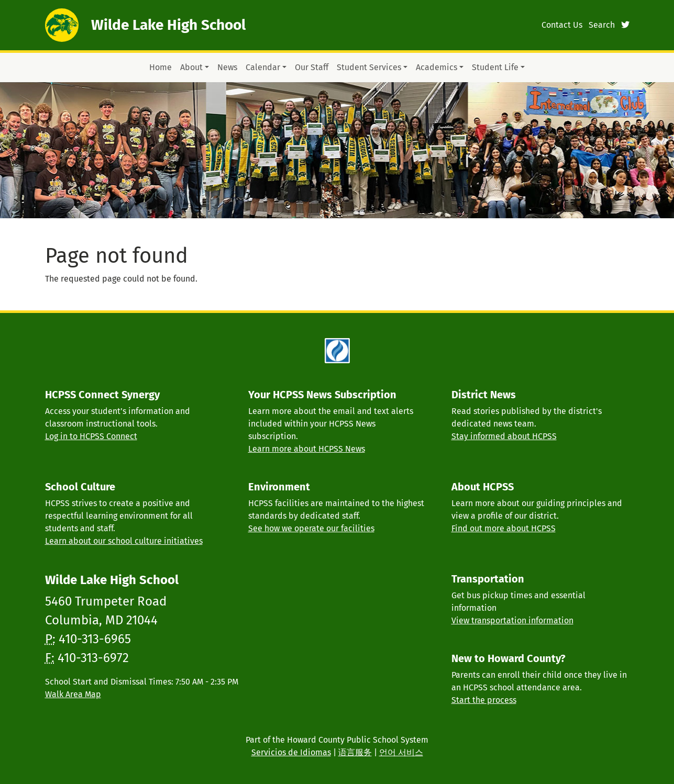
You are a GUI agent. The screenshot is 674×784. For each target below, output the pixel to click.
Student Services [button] (369, 67)
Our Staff (312, 67)
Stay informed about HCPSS (504, 436)
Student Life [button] (495, 67)
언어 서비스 (401, 752)
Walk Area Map (73, 694)
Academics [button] (437, 67)
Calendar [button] (263, 67)
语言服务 (355, 752)
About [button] (191, 67)
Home (161, 67)
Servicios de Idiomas (291, 752)
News (227, 67)
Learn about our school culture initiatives (124, 541)
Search (602, 25)
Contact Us (562, 25)
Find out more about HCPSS (504, 528)
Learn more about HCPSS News (307, 449)
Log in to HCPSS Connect (91, 436)
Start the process (484, 700)
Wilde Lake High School (168, 25)
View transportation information (512, 620)
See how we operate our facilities (311, 528)
